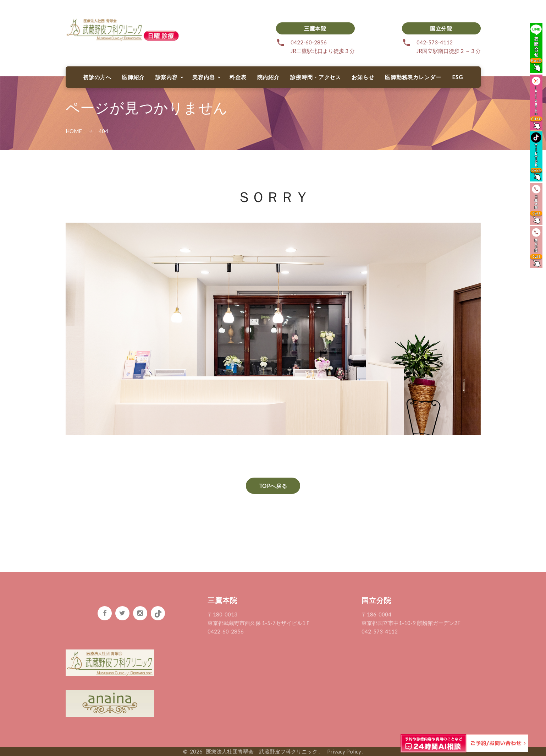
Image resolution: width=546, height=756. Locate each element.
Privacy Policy (341, 751)
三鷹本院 (315, 28)
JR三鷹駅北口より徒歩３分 (323, 51)
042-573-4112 (435, 42)
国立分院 (441, 28)
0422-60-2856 (309, 42)
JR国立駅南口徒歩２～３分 (449, 51)
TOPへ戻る (273, 486)
